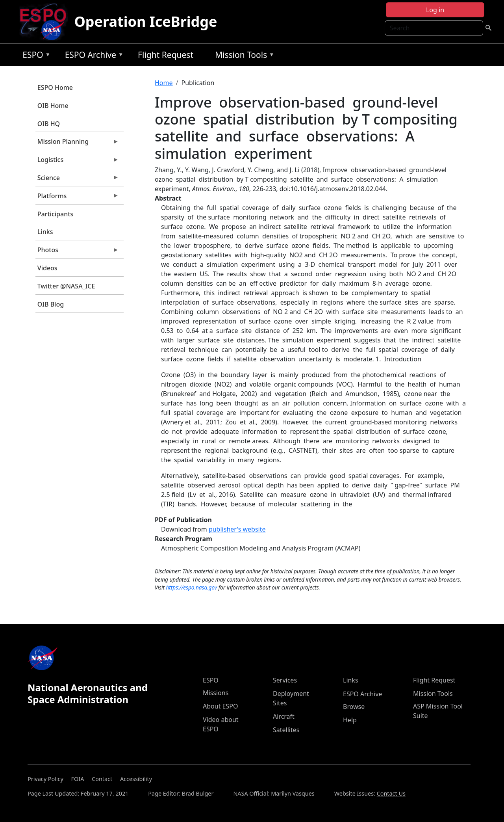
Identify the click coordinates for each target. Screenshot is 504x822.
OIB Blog (51, 304)
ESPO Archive (92, 56)
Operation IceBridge (145, 21)
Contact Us (391, 793)
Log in (435, 10)
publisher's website (237, 529)
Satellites (286, 730)
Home (164, 83)
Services (285, 680)
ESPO (34, 56)
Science (77, 180)
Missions (216, 693)
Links (45, 232)
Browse (354, 707)
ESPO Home (55, 87)
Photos (77, 252)
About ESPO (220, 706)
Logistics (77, 162)
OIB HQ (49, 124)
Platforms (77, 198)
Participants (55, 214)
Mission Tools (243, 56)
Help (350, 720)
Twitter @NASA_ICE (66, 286)
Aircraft (284, 716)
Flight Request (166, 55)
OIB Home (53, 106)
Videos (47, 268)
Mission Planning (77, 143)
